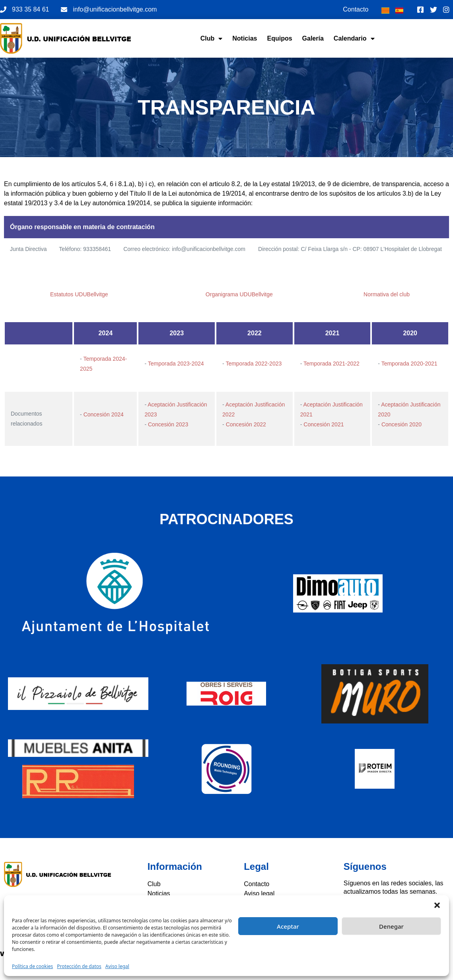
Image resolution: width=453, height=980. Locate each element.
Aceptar (288, 926)
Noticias (245, 38)
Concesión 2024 (104, 414)
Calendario (354, 39)
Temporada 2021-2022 (331, 364)
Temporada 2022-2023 (254, 364)
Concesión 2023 (168, 424)
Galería (313, 38)
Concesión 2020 (401, 424)
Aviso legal (117, 966)
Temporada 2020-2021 (409, 364)
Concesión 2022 (246, 424)
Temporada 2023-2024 (176, 364)
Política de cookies (32, 966)
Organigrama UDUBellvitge (239, 294)
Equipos (279, 38)
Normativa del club (387, 294)
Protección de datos (79, 966)
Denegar (391, 926)
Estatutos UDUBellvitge (79, 294)
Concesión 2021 (324, 424)
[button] (437, 905)
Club (212, 39)
